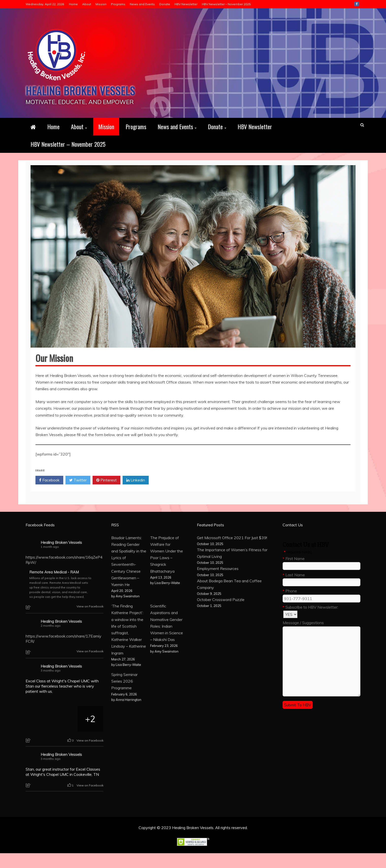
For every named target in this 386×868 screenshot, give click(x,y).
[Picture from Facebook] (39, 734)
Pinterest (106, 495)
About (87, 4)
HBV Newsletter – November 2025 (226, 4)
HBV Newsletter (186, 4)
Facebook (357, 4)
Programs (118, 4)
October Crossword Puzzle (221, 614)
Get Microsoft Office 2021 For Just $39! (232, 552)
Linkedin (136, 495)
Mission (101, 4)
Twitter (78, 495)
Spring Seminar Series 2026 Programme (124, 696)
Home (73, 4)
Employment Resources (218, 583)
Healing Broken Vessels (66, 97)
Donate (165, 4)
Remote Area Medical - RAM (54, 587)
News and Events (142, 4)
